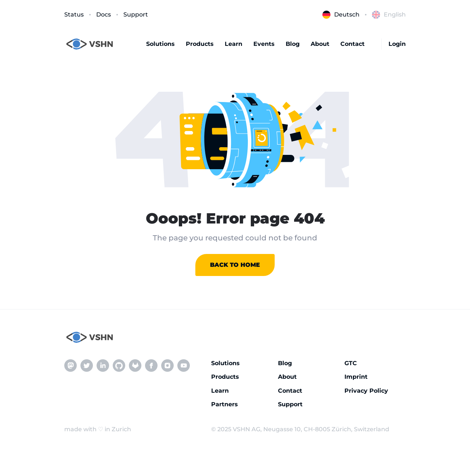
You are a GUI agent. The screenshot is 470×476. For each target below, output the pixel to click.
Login (397, 44)
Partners (225, 404)
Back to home (235, 265)
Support (136, 14)
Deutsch (341, 15)
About (320, 44)
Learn (234, 44)
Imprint (356, 377)
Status (74, 14)
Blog (293, 44)
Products (200, 44)
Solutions (160, 44)
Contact (352, 44)
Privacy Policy (366, 391)
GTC (351, 363)
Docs (104, 14)
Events (264, 44)
